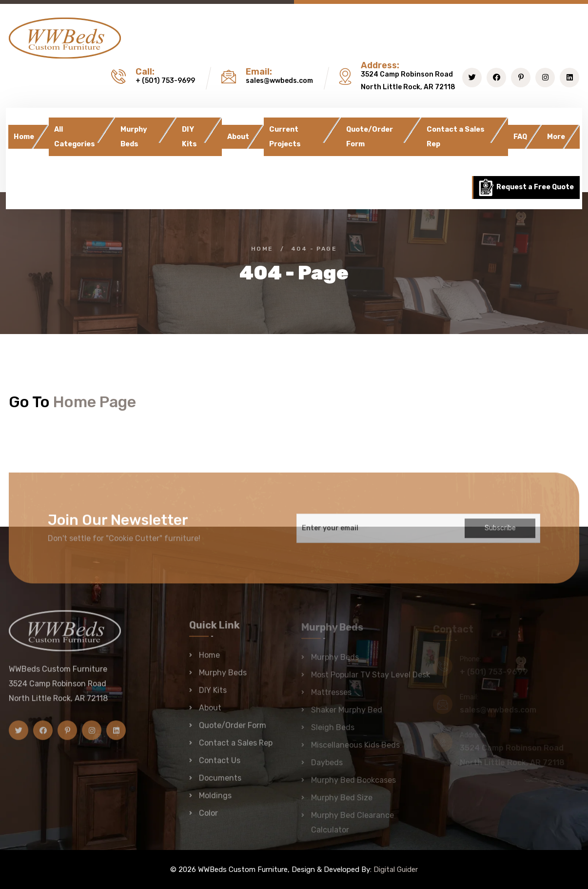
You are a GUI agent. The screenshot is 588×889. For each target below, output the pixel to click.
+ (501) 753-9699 (165, 81)
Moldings (215, 800)
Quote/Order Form (370, 137)
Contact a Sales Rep (456, 137)
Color (208, 818)
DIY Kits (189, 137)
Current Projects (285, 137)
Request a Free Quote (526, 188)
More (556, 137)
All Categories (75, 137)
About (238, 137)
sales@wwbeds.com (279, 81)
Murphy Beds (134, 137)
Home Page (95, 402)
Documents (220, 783)
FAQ (520, 137)
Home (24, 137)
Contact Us (220, 765)
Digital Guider (396, 869)
